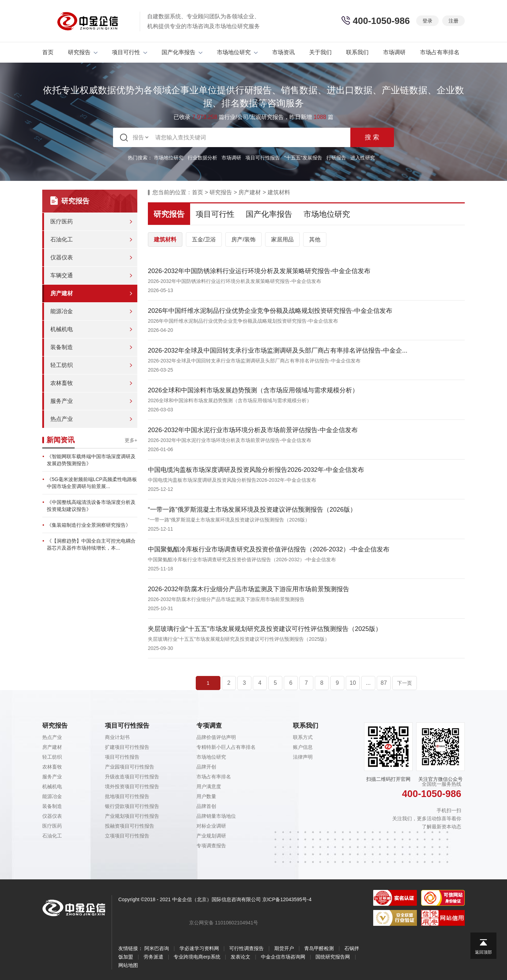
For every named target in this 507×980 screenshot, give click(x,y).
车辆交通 (62, 275)
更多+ (131, 440)
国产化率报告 (182, 52)
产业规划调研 (211, 836)
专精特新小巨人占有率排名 (226, 747)
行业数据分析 (202, 158)
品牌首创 (206, 806)
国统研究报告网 (333, 957)
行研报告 (336, 158)
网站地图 (128, 965)
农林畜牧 (62, 383)
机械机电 (62, 329)
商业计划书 (117, 737)
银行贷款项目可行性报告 (132, 806)
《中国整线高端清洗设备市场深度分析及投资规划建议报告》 (91, 506)
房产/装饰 (243, 239)
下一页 (405, 683)
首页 (48, 52)
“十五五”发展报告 (303, 158)
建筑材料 (279, 192)
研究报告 (83, 52)
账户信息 (303, 747)
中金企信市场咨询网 (283, 957)
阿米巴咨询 (157, 948)
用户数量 (206, 796)
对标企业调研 (211, 826)
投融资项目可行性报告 (130, 826)
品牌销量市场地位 (216, 816)
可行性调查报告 (246, 948)
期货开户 (284, 948)
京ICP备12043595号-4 (287, 899)
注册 (453, 21)
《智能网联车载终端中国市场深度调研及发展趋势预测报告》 (91, 460)
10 (353, 683)
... (368, 683)
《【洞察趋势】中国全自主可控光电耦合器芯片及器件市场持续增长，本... (91, 544)
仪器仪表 (62, 257)
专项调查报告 (211, 846)
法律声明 (303, 757)
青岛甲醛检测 (319, 948)
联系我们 (357, 52)
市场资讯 (283, 52)
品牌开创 (206, 767)
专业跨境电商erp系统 (197, 957)
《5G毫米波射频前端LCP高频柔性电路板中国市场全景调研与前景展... (92, 483)
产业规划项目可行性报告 (132, 816)
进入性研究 (363, 158)
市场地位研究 (237, 52)
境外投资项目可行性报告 (132, 786)
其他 (315, 239)
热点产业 (62, 419)
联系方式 (303, 737)
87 (384, 683)
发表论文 (240, 957)
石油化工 (62, 239)
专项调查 (209, 726)
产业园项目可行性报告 (130, 767)
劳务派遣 (154, 957)
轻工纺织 (62, 365)
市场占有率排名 (440, 52)
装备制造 (62, 347)
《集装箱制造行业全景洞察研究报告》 (89, 525)
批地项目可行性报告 (127, 796)
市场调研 (394, 52)
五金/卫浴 (204, 239)
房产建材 (62, 293)
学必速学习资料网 (199, 948)
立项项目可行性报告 (127, 836)
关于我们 (320, 52)
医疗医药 (62, 222)
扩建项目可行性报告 (127, 747)
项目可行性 (130, 52)
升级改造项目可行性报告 (132, 777)
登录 (427, 21)
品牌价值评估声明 (216, 737)
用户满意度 (209, 786)
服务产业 (62, 401)
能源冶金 (62, 311)
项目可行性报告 (263, 158)
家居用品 (282, 239)
